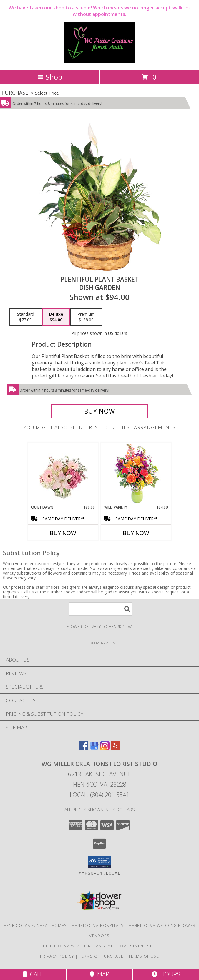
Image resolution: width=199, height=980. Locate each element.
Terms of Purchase (101, 956)
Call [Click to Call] (33, 974)
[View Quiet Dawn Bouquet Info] (63, 474)
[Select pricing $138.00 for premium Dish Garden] (86, 317)
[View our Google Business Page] (94, 749)
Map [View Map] (99, 974)
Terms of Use (144, 956)
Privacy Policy (57, 956)
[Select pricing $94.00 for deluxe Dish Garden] (56, 317)
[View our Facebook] (84, 749)
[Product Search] (101, 609)
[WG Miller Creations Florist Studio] (99, 61)
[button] (100, 862)
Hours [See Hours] (166, 974)
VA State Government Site (126, 946)
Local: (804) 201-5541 (99, 795)
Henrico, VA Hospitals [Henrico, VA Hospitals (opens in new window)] (98, 925)
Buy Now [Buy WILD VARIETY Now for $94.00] (136, 533)
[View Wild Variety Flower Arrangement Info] (136, 474)
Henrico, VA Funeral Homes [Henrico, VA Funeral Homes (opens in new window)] (35, 925)
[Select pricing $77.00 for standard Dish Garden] (26, 317)
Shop (50, 77)
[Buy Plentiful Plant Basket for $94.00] (99, 411)
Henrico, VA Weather (67, 946)
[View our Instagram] (105, 749)
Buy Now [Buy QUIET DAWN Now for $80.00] (63, 533)
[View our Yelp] (115, 749)
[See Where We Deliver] (99, 643)
